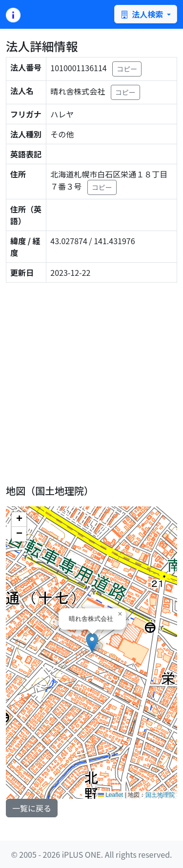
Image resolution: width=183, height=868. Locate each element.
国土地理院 (160, 795)
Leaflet (111, 795)
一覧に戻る (32, 808)
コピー (127, 69)
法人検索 (143, 14)
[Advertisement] (91, 382)
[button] (92, 643)
